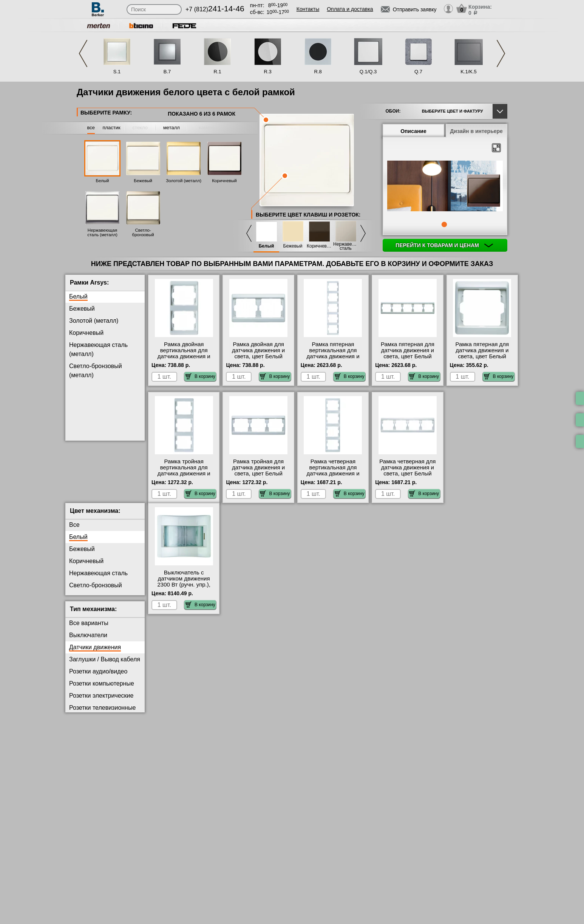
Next (501, 53)
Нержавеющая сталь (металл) (102, 232)
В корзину (200, 376)
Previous (83, 53)
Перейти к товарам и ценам (444, 245)
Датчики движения (95, 653)
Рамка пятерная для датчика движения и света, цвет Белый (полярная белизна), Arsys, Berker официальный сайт (482, 359)
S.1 (117, 72)
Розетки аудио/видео (98, 677)
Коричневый (224, 181)
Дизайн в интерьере (476, 131)
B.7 (167, 72)
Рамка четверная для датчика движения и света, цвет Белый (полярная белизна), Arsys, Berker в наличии (408, 474)
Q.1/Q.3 (368, 72)
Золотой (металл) (184, 181)
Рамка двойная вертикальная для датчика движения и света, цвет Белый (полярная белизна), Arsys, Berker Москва (184, 359)
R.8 (318, 72)
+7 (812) (215, 9)
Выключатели (88, 641)
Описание (413, 131)
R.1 (217, 72)
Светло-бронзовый (96, 591)
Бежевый (143, 181)
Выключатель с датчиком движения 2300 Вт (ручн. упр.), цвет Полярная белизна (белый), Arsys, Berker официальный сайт (184, 594)
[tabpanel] (445, 187)
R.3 (267, 72)
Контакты (308, 9)
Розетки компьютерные (102, 690)
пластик (111, 128)
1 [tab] (444, 224)
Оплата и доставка (350, 9)
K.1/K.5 (469, 72)
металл (171, 128)
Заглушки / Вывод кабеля (105, 665)
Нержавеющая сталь (346, 246)
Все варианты (89, 629)
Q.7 (418, 72)
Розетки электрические (101, 702)
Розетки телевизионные (102, 714)
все (91, 128)
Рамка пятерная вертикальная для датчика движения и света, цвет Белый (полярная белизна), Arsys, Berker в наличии (333, 359)
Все (74, 531)
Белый (103, 181)
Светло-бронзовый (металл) (143, 235)
